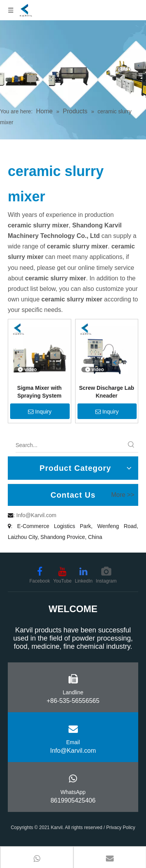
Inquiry (40, 412)
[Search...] (70, 445)
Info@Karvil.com (36, 515)
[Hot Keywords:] (131, 445)
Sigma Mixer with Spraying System (39, 392)
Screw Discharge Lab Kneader (107, 392)
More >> (123, 495)
